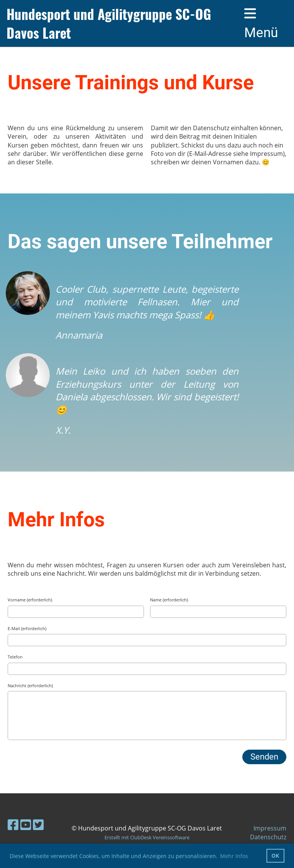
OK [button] (275, 856)
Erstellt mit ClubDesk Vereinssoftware (147, 837)
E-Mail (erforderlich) (27, 628)
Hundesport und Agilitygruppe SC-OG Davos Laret (109, 23)
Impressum (270, 828)
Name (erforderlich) (169, 600)
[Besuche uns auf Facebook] (13, 825)
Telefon (15, 657)
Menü (261, 24)
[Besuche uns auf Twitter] (38, 825)
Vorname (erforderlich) (30, 600)
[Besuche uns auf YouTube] (26, 825)
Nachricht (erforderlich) (30, 685)
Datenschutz (268, 837)
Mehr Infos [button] (234, 856)
